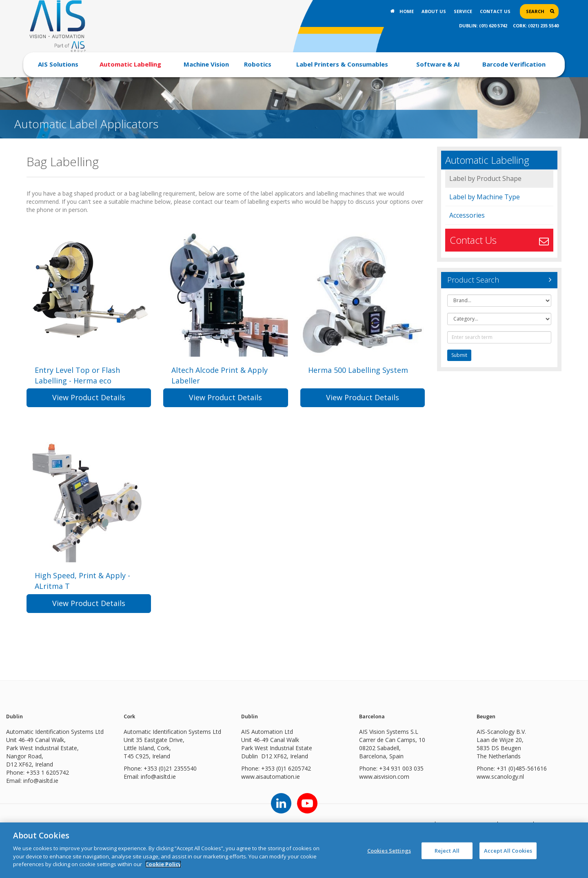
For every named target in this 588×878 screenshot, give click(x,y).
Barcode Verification (514, 64)
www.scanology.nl (500, 788)
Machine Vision (206, 64)
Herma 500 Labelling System (358, 370)
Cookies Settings (389, 850)
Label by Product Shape (485, 178)
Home (407, 11)
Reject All (447, 850)
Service (463, 11)
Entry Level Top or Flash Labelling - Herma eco (77, 375)
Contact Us (495, 11)
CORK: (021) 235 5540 (536, 26)
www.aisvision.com (384, 788)
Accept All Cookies (508, 850)
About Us (434, 11)
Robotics (258, 64)
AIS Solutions (58, 64)
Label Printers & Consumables (342, 64)
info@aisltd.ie (41, 792)
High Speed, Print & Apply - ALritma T (82, 587)
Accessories (467, 215)
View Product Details (89, 403)
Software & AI (438, 64)
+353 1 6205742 (48, 784)
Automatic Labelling (130, 64)
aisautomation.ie (278, 788)
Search (535, 11)
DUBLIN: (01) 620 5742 (483, 26)
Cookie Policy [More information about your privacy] (163, 864)
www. (249, 788)
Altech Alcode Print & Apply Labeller (220, 375)
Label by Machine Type (485, 197)
